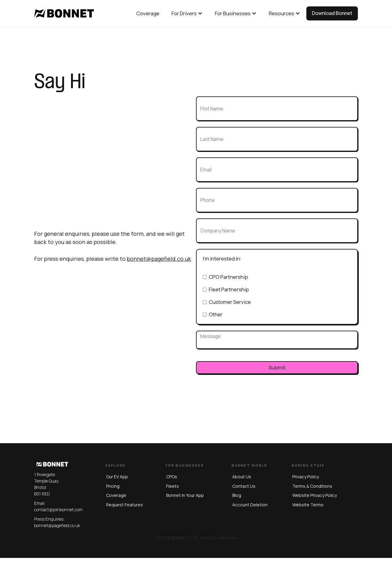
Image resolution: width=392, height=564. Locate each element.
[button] (187, 13)
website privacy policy (315, 495)
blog (236, 495)
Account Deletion (250, 505)
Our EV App (116, 477)
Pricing (112, 486)
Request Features (124, 505)
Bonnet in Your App (185, 495)
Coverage (116, 495)
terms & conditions (312, 486)
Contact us (244, 486)
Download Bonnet (332, 13)
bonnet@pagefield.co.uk (159, 259)
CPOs (171, 477)
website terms (308, 505)
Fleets (172, 486)
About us (241, 477)
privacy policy (306, 477)
